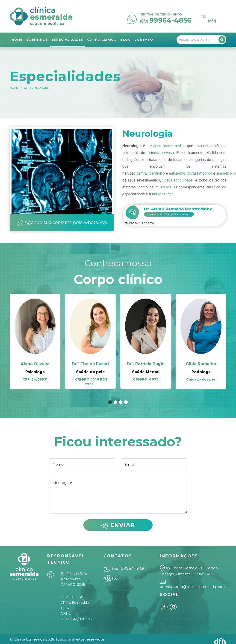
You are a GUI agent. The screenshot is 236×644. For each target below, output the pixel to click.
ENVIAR (118, 525)
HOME (14, 88)
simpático (224, 173)
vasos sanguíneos (178, 180)
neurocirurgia (163, 194)
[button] (110, 402)
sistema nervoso (160, 153)
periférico (157, 173)
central (142, 173)
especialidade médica (168, 146)
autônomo (177, 173)
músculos (163, 187)
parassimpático (200, 173)
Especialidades (36, 88)
